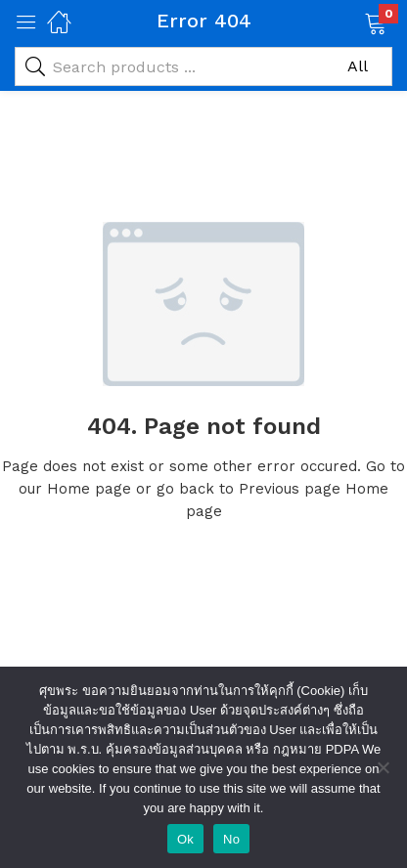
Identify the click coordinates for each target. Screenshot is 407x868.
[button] (351, 22)
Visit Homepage (203, 577)
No (231, 839)
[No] (383, 767)
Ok (185, 839)
